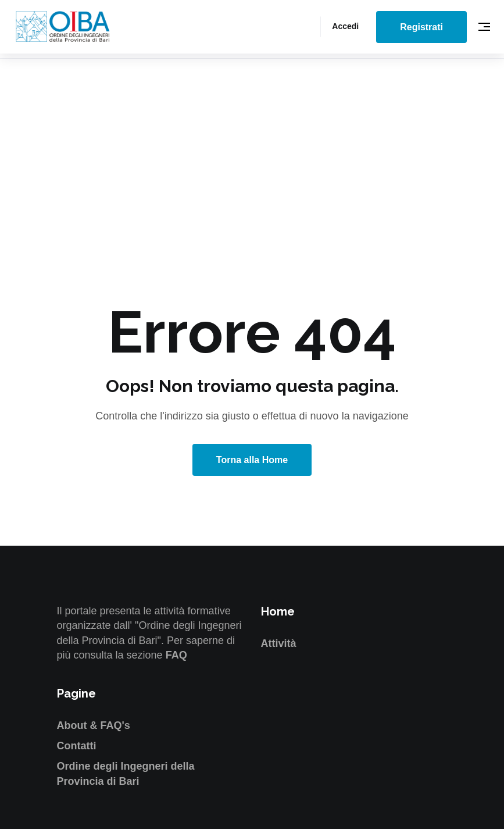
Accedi (345, 26)
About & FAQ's (94, 725)
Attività (279, 643)
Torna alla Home (252, 460)
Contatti (77, 746)
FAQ (176, 655)
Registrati (421, 27)
